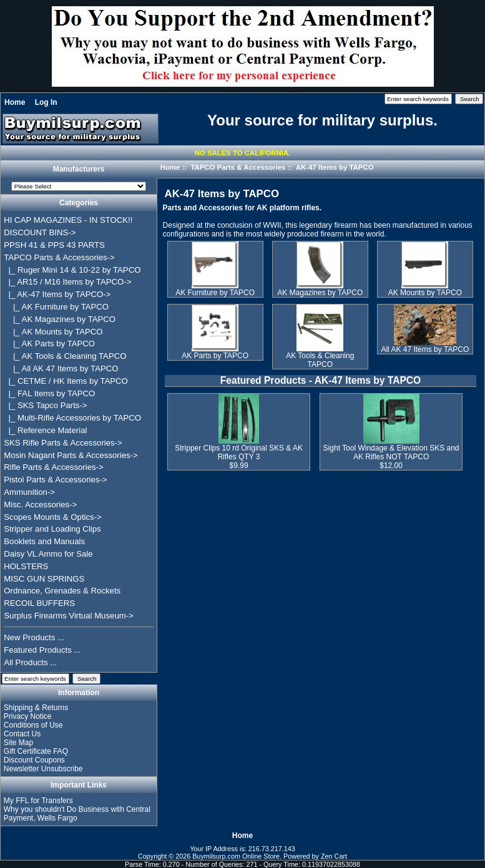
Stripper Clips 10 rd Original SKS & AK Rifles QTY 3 (239, 452)
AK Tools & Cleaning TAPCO (320, 357)
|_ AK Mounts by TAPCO (53, 332)
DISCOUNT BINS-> (40, 232)
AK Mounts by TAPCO (425, 289)
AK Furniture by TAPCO (215, 289)
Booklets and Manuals (44, 541)
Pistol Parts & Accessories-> (55, 480)
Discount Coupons (34, 760)
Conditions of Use (33, 725)
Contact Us (22, 734)
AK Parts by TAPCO (215, 352)
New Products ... (34, 637)
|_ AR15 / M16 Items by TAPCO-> (67, 282)
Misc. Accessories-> (40, 505)
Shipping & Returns (36, 708)
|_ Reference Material (45, 430)
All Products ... (30, 662)
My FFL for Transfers (38, 801)
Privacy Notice (28, 716)
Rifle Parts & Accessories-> (53, 467)
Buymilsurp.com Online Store (236, 856)
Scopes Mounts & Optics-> (53, 517)
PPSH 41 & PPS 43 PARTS (54, 245)
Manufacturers (79, 170)
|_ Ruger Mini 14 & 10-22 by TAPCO (72, 270)
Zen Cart (334, 856)
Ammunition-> (29, 492)
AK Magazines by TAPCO (320, 289)
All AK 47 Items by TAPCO (425, 346)
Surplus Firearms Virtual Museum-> (69, 616)
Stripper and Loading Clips (52, 529)
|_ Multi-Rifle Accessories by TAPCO (72, 418)
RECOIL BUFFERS (39, 603)
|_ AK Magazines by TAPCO (60, 319)
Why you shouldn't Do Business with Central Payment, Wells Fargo (77, 814)
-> (59, 257)
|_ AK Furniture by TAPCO (56, 307)
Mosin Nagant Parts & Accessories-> (71, 455)
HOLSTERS (26, 566)
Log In (46, 102)
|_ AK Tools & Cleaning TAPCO (65, 356)
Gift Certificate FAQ (36, 751)
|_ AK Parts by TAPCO (49, 344)
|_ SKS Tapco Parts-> (45, 405)
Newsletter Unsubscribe (43, 769)
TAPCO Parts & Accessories (238, 167)
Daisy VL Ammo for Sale (48, 554)
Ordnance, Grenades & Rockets (62, 591)
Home (15, 102)
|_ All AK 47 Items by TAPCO (61, 368)
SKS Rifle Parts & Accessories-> (63, 443)
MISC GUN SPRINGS (44, 579)
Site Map (18, 743)
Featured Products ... (42, 650)
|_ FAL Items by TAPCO (49, 393)
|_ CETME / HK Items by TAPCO (66, 381)
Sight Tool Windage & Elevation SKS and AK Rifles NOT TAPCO (391, 452)
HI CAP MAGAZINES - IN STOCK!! (68, 220)
